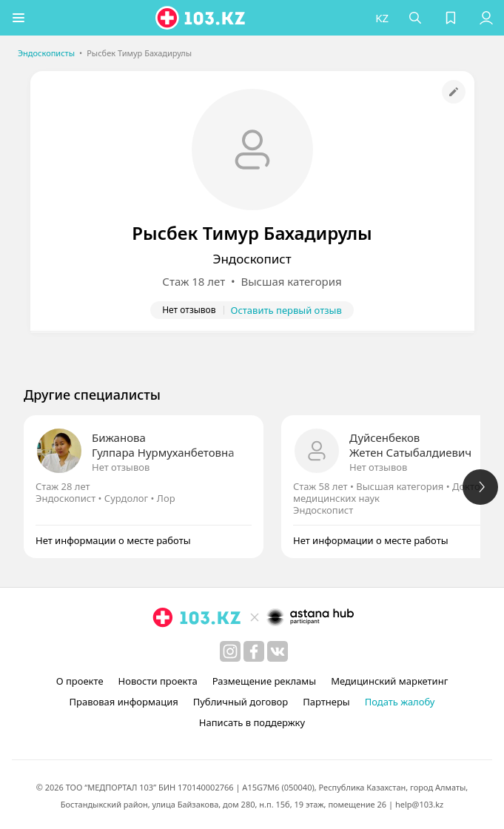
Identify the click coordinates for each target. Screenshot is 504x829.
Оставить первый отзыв (286, 310)
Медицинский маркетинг (389, 681)
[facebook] (254, 651)
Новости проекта (158, 681)
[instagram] (230, 651)
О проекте (80, 681)
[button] (19, 18)
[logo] (201, 18)
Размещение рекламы (264, 681)
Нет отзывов (121, 467)
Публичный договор (241, 702)
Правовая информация (124, 702)
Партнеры (326, 702)
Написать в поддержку (252, 722)
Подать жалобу (400, 702)
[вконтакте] (278, 651)
